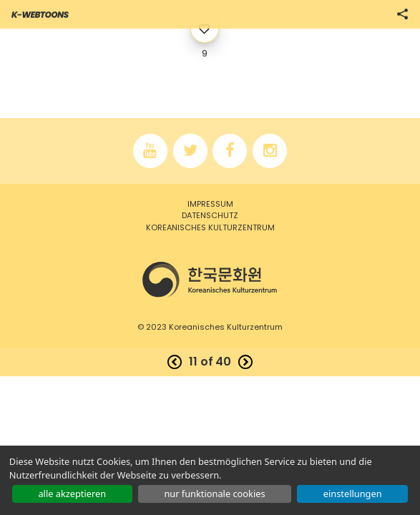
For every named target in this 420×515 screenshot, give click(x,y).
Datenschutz (210, 215)
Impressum (210, 204)
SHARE (402, 14)
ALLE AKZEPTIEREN (72, 494)
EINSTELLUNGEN (353, 494)
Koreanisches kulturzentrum (210, 227)
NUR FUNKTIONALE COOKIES (214, 494)
